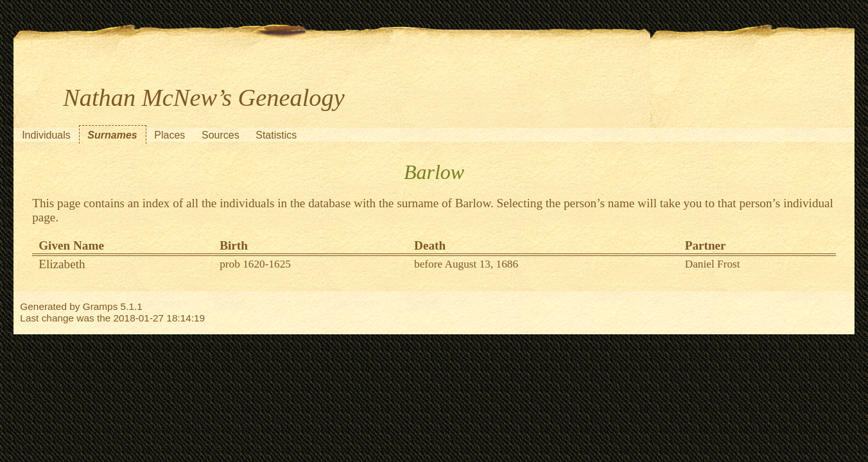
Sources (221, 135)
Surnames (112, 135)
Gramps (100, 306)
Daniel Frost (713, 264)
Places (169, 135)
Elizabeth (62, 264)
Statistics (276, 135)
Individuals (46, 135)
